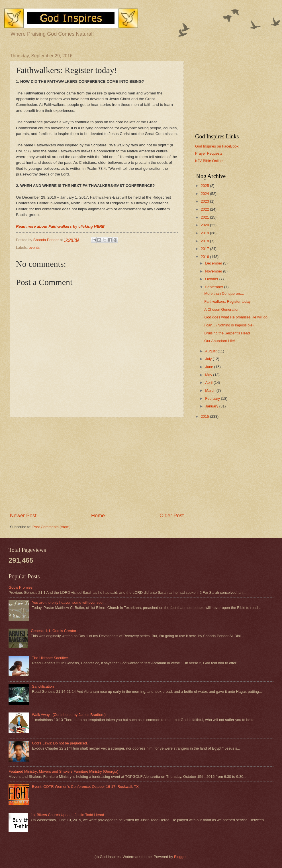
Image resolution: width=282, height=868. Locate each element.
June (210, 367)
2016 (205, 257)
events (34, 248)
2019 (205, 233)
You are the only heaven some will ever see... (69, 602)
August (211, 351)
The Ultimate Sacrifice (50, 658)
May (209, 375)
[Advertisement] (97, 465)
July (209, 359)
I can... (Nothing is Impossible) (229, 325)
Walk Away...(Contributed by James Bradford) (69, 715)
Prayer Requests (209, 153)
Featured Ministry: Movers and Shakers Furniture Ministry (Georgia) (64, 771)
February (213, 398)
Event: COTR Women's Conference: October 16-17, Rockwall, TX (85, 787)
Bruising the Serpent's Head (227, 333)
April (209, 382)
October (212, 279)
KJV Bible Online (209, 161)
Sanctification (43, 686)
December (214, 263)
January (212, 406)
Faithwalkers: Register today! (228, 301)
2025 (205, 186)
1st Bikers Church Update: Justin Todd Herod (67, 815)
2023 (205, 201)
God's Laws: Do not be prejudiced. (60, 743)
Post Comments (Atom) (52, 527)
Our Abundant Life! (219, 341)
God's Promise (21, 587)
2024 (205, 194)
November (214, 271)
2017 (205, 249)
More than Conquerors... (224, 293)
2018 (205, 241)
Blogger (180, 857)
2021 (205, 217)
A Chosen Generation (222, 309)
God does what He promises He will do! (236, 317)
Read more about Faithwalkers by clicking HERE (60, 226)
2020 (205, 225)
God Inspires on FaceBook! (217, 146)
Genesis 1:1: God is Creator (54, 631)
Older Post (172, 516)
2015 (205, 416)
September (215, 287)
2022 (205, 209)
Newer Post (23, 516)
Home (98, 516)
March (211, 390)
